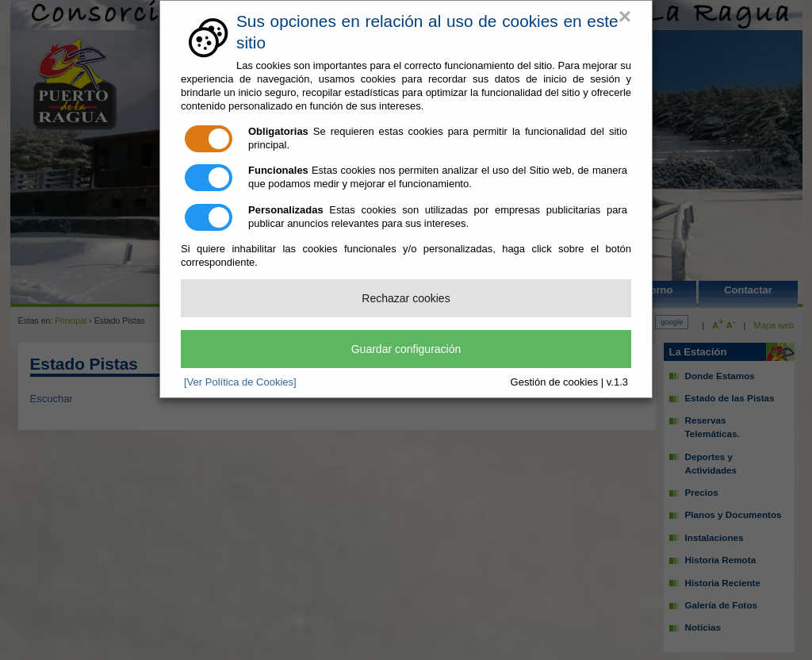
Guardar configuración (406, 349)
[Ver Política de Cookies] (240, 382)
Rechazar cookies (406, 298)
